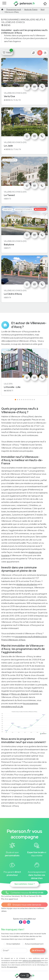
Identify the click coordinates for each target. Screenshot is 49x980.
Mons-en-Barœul (20, 694)
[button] (24, 893)
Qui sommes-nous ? (24, 884)
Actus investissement (34, 944)
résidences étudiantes (27, 584)
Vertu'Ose (9, 96)
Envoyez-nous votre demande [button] (24, 905)
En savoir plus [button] (12, 967)
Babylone (9, 245)
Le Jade (8, 146)
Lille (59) (8, 384)
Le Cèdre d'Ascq (13, 294)
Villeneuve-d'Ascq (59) (15, 93)
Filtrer (8, 52)
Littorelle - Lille (12, 387)
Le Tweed (9, 195)
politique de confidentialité (32, 961)
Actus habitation (13, 944)
